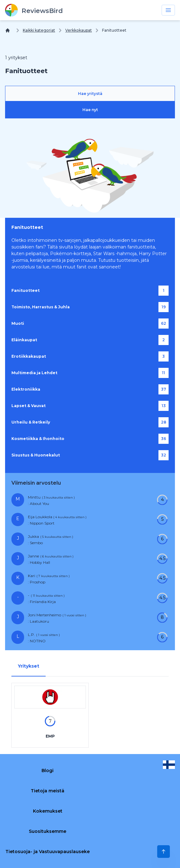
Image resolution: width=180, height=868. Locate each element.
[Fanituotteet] (90, 291)
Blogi (48, 771)
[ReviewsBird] (34, 10)
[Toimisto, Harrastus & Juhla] (90, 307)
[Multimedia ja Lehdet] (90, 373)
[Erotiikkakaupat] (90, 356)
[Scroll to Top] (164, 852)
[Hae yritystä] (90, 94)
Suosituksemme (48, 831)
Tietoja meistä (48, 791)
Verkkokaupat (79, 30)
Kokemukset (48, 811)
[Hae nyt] (90, 110)
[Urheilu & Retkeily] (90, 422)
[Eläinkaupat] (90, 340)
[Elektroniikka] (90, 389)
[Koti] (9, 30)
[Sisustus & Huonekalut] (90, 455)
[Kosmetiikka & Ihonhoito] (90, 439)
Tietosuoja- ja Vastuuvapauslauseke (48, 852)
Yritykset (29, 666)
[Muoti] (90, 324)
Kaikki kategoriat (39, 30)
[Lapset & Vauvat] (90, 406)
